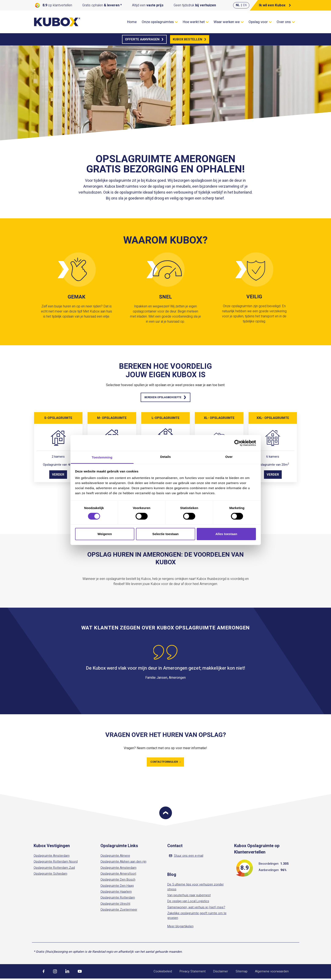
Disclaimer (221, 973)
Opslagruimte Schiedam (50, 875)
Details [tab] (166, 457)
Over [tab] (229, 457)
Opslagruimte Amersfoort (118, 875)
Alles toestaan (226, 534)
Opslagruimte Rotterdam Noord (56, 863)
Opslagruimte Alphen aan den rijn (123, 863)
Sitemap (242, 973)
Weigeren (105, 534)
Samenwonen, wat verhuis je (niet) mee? (196, 908)
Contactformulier (165, 763)
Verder (58, 475)
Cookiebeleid (163, 973)
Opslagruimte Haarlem (116, 893)
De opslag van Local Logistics (188, 903)
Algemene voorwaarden (272, 973)
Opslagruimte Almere (115, 857)
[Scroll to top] (166, 814)
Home (132, 22)
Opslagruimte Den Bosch (118, 881)
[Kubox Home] (57, 22)
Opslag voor (260, 22)
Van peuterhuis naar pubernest (189, 897)
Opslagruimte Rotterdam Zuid (54, 869)
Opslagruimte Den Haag (117, 887)
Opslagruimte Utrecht (115, 905)
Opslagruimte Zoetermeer (119, 911)
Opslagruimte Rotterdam (118, 899)
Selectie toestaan (165, 534)
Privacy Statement (193, 973)
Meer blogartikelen (180, 928)
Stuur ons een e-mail (186, 857)
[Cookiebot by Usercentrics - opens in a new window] (237, 443)
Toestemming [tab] (102, 457)
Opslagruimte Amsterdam (52, 857)
